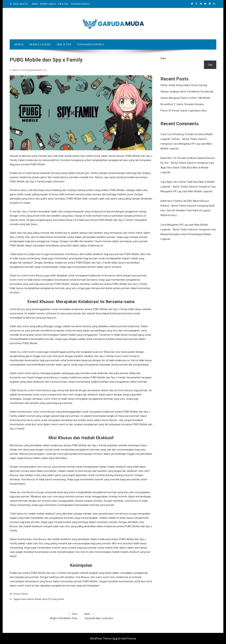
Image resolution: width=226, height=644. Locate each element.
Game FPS (47, 599)
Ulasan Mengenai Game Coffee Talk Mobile (185, 98)
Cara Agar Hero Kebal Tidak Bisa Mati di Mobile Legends (187, 168)
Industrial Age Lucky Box (117, 616)
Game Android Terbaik (31, 599)
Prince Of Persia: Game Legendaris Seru (184, 111)
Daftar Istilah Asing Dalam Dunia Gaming (184, 85)
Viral (115, 639)
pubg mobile (58, 599)
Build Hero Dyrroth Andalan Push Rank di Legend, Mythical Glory (187, 210)
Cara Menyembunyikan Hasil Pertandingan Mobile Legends (188, 234)
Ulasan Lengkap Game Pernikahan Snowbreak (187, 92)
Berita (35, 4)
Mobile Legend (48, 4)
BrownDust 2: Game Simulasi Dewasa (182, 104)
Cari (163, 58)
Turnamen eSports (80, 4)
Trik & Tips (63, 4)
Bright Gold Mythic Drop (45, 616)
